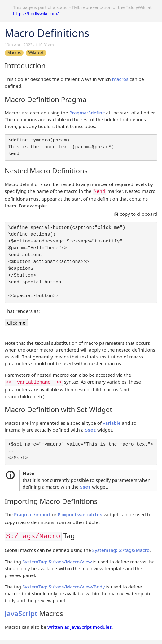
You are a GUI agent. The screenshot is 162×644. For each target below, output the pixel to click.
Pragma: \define (87, 113)
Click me (16, 323)
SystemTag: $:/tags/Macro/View (57, 562)
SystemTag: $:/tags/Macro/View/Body (64, 587)
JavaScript (21, 613)
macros (120, 79)
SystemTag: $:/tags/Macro (121, 550)
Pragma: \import (32, 514)
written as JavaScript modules (80, 627)
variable (112, 423)
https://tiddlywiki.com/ (36, 13)
